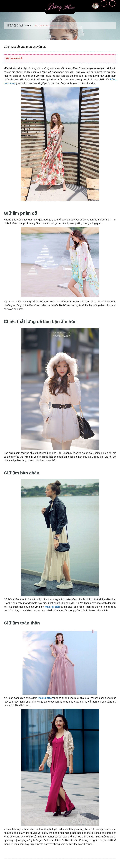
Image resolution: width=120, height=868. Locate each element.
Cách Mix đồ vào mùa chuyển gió (25, 47)
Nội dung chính (14, 58)
